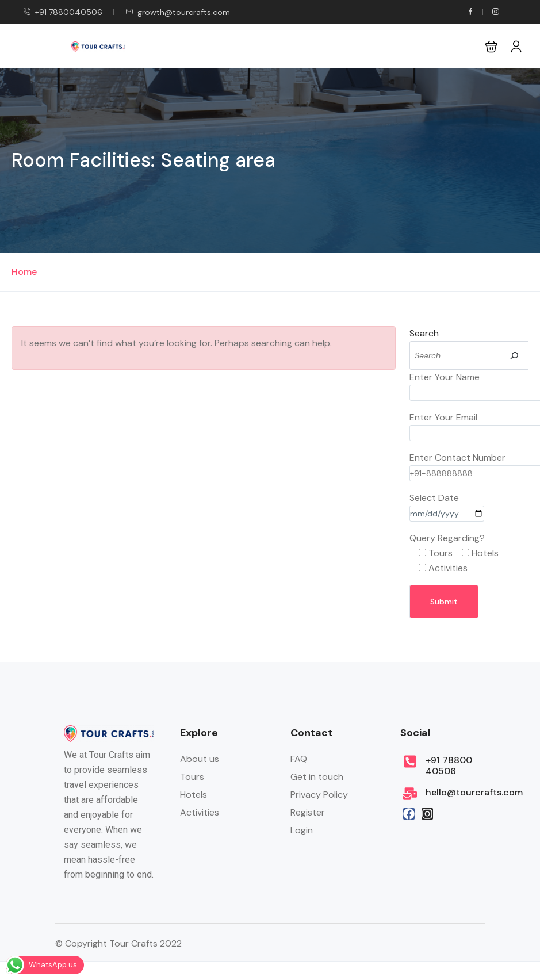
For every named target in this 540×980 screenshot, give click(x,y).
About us (200, 759)
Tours (192, 777)
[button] (491, 46)
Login (302, 830)
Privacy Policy (319, 795)
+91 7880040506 (63, 12)
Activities (200, 812)
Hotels (194, 795)
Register (308, 812)
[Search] (514, 355)
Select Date (447, 506)
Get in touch (317, 777)
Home (24, 272)
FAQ (299, 759)
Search (424, 333)
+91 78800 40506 (449, 765)
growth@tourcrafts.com (178, 12)
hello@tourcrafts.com (474, 792)
